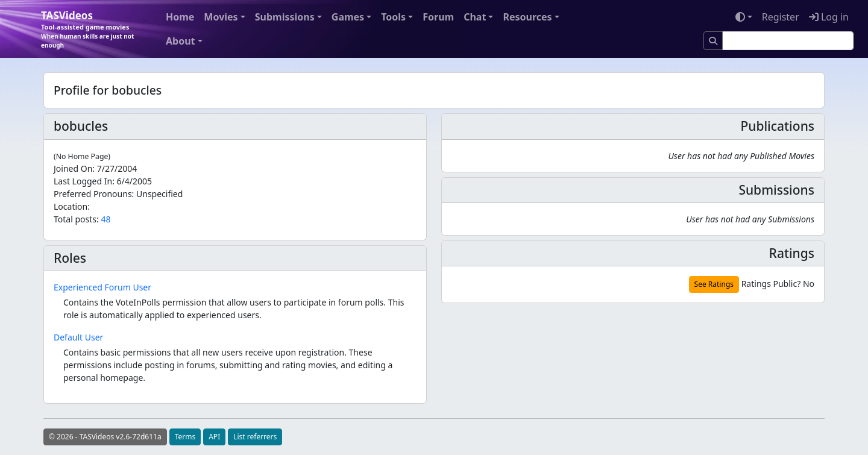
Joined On (73, 168)
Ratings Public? (771, 284)
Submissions (285, 17)
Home (180, 17)
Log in (829, 17)
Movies (221, 17)
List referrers (255, 437)
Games (348, 17)
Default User (78, 337)
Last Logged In (83, 181)
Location (71, 206)
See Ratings (714, 284)
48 (105, 219)
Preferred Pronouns (93, 194)
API (214, 437)
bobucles (81, 126)
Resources (527, 17)
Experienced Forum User (102, 287)
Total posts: (76, 219)
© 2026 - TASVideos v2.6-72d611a (105, 437)
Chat (475, 17)
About (181, 41)
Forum (438, 17)
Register (781, 17)
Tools (393, 17)
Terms (185, 437)
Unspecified (159, 194)
